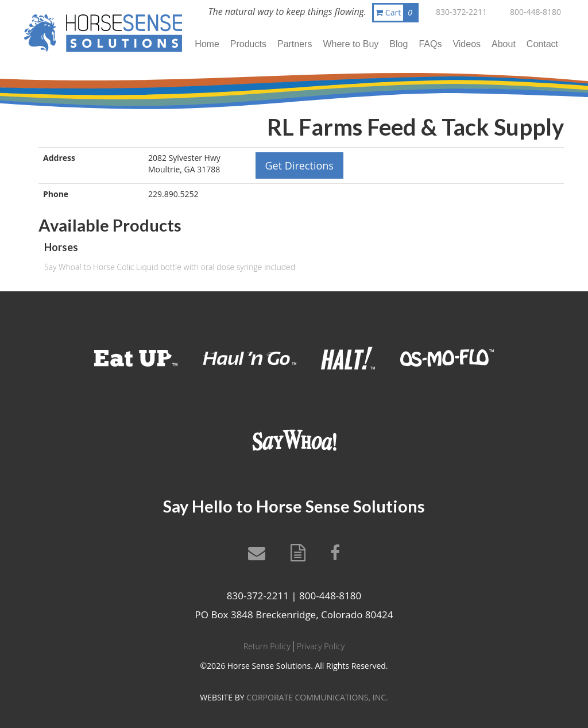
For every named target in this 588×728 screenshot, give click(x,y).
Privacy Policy (321, 646)
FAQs (430, 44)
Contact (542, 44)
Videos (467, 44)
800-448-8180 (535, 12)
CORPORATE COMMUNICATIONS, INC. (317, 697)
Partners (295, 44)
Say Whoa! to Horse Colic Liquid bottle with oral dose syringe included (170, 267)
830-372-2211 (461, 12)
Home (207, 44)
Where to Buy (351, 44)
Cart (396, 13)
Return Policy (267, 646)
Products (248, 44)
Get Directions (299, 165)
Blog (399, 44)
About (504, 44)
